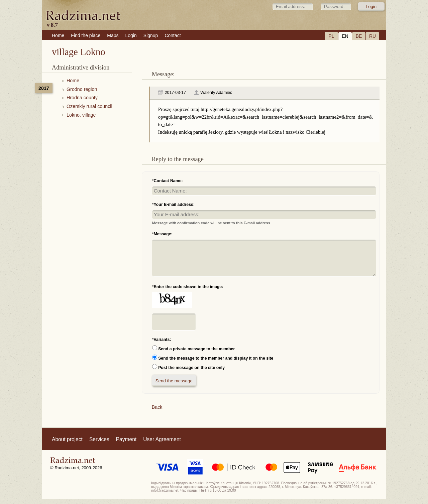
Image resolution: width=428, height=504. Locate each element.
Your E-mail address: (174, 205)
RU (372, 36)
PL (331, 36)
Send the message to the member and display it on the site (216, 358)
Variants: (163, 340)
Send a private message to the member (196, 349)
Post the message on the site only (191, 368)
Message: (163, 234)
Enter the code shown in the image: (189, 287)
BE (359, 36)
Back (157, 407)
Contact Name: (168, 181)
